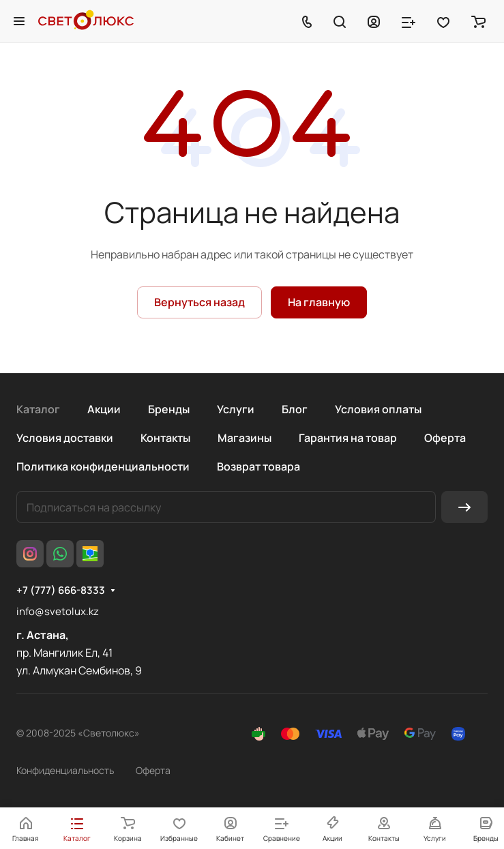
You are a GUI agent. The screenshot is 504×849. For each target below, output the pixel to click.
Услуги (236, 409)
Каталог (38, 409)
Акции (104, 409)
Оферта (445, 438)
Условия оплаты (378, 409)
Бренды (169, 409)
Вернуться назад (199, 302)
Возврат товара (258, 466)
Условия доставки (65, 438)
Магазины (244, 438)
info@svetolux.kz (58, 611)
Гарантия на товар (348, 438)
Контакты (165, 438)
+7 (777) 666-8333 (61, 591)
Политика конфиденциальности (103, 466)
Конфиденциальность (65, 770)
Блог (295, 409)
